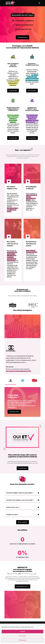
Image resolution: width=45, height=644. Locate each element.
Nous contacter (23, 522)
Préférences (22, 640)
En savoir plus (13, 91)
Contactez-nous (22, 37)
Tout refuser (23, 636)
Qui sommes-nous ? (22, 586)
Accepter (23, 632)
